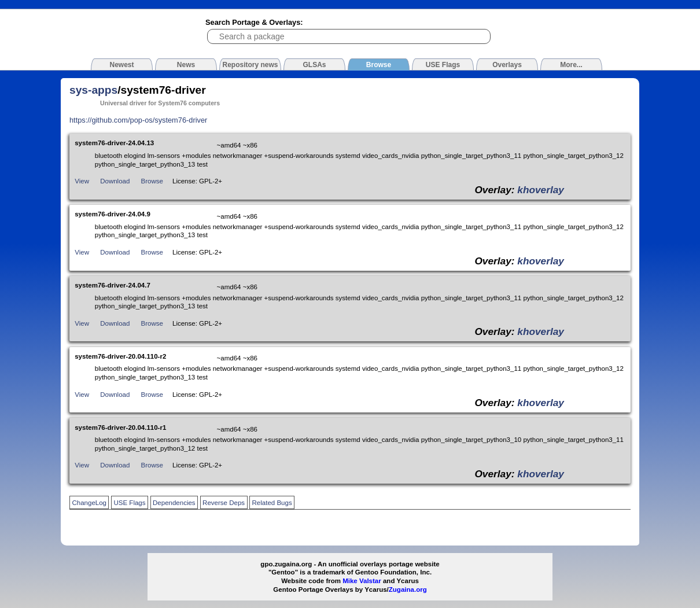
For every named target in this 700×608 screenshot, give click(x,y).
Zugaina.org (408, 589)
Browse (152, 181)
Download (115, 181)
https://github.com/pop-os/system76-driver (138, 120)
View (82, 181)
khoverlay (541, 190)
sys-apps (93, 90)
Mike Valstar (362, 581)
